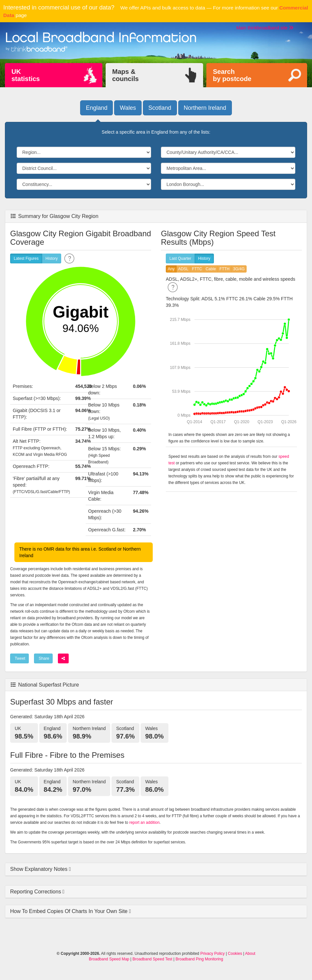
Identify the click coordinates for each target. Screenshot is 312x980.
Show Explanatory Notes (40, 869)
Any (171, 269)
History (52, 259)
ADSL (183, 269)
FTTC (197, 269)
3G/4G (239, 269)
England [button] (96, 108)
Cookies (235, 954)
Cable (211, 269)
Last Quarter (180, 259)
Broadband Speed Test (152, 959)
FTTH (225, 269)
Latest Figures (26, 259)
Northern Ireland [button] (205, 108)
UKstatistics (26, 75)
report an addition (144, 822)
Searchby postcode (232, 75)
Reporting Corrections (36, 892)
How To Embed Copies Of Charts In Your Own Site (69, 911)
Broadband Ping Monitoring (199, 959)
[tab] (156, 869)
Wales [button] (128, 108)
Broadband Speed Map (109, 959)
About (250, 954)
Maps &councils (125, 75)
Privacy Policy (212, 954)
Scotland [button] (160, 108)
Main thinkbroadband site (265, 28)
